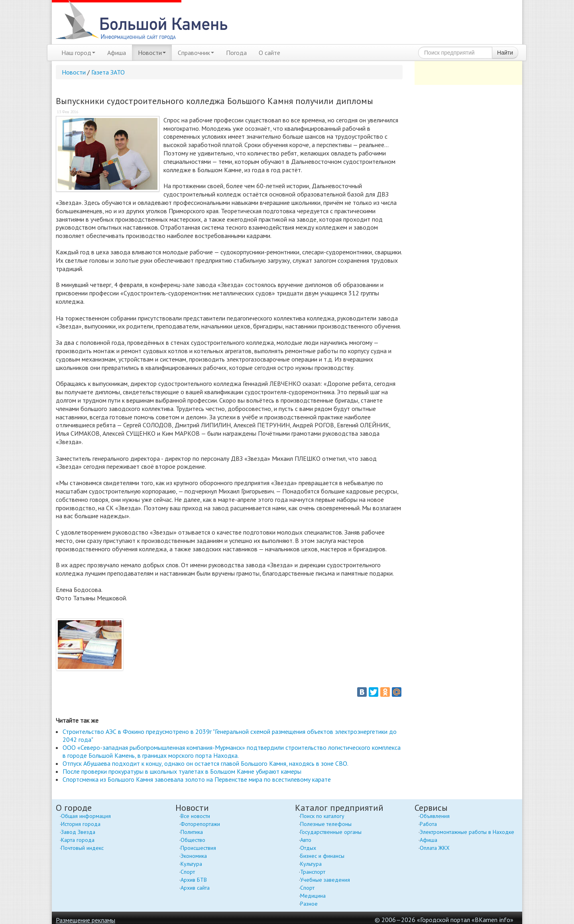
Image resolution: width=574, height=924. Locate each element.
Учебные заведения (325, 880)
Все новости (195, 816)
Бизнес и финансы (322, 856)
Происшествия (198, 848)
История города (81, 824)
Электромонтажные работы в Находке (467, 832)
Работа (428, 824)
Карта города (78, 840)
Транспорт (313, 872)
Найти (505, 53)
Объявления (435, 816)
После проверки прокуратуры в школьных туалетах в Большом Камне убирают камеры (182, 771)
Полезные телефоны (326, 824)
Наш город (78, 53)
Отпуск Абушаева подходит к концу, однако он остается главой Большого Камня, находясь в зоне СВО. (205, 763)
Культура (191, 864)
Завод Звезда (78, 832)
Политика (192, 832)
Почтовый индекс (82, 848)
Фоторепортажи (200, 824)
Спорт (188, 872)
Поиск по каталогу (322, 816)
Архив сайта (195, 888)
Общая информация (86, 816)
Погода (236, 53)
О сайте (269, 53)
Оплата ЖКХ (435, 848)
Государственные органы (331, 832)
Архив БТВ (194, 880)
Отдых (308, 848)
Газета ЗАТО (108, 72)
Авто (306, 840)
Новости (152, 53)
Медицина (313, 896)
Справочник (196, 53)
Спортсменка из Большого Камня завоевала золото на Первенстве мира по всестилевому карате (197, 779)
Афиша (117, 53)
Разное (309, 904)
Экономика (194, 856)
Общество (193, 840)
